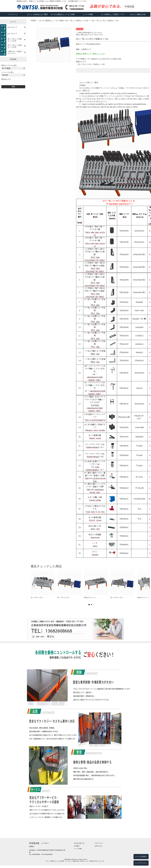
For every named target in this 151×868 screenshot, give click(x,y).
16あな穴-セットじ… (91, 597)
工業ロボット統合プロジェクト (15, 52)
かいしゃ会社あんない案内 (38, 14)
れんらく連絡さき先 (138, 14)
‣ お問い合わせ (98, 846)
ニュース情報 (88, 14)
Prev (35, 586)
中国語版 (129, 7)
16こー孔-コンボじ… (38, 597)
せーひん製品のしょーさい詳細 (63, 14)
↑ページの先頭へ (141, 857)
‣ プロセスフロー (99, 843)
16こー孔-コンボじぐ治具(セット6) (91, 64)
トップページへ (141, 863)
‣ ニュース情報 (78, 849)
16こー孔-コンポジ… (117, 597)
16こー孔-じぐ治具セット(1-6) (15, 46)
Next (146, 586)
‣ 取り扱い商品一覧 (79, 843)
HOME (33, 21)
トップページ (13, 14)
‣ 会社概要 (77, 846)
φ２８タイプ (12, 27)
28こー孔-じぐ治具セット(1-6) (15, 40)
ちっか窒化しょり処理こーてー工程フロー (113, 17)
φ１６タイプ (12, 34)
